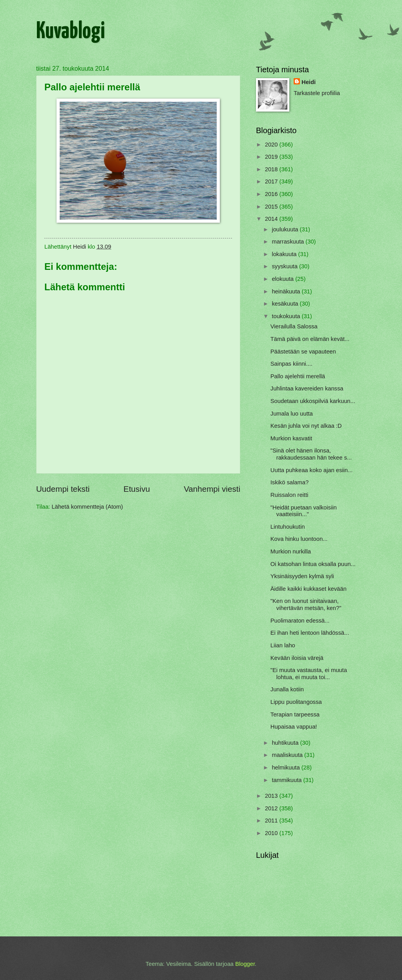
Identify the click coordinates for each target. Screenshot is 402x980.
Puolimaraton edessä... (300, 621)
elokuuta (283, 279)
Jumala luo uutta (292, 414)
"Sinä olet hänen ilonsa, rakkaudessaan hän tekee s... (311, 454)
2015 (272, 207)
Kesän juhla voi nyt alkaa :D (306, 426)
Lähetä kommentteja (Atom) (88, 507)
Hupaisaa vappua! (294, 727)
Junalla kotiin (287, 689)
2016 (272, 194)
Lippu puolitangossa (296, 702)
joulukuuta (286, 229)
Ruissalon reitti (290, 495)
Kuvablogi (70, 32)
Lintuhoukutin (288, 527)
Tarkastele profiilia (317, 93)
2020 (272, 145)
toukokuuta (287, 316)
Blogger (245, 964)
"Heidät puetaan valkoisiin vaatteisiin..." (304, 511)
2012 (272, 808)
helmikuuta (286, 768)
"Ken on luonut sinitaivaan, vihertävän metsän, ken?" (306, 604)
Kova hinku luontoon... (299, 539)
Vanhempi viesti (212, 489)
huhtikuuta (286, 743)
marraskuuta (289, 242)
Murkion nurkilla (291, 551)
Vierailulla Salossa (294, 326)
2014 (272, 219)
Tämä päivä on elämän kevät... (310, 339)
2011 (272, 821)
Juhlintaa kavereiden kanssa (307, 388)
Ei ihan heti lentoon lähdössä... (310, 633)
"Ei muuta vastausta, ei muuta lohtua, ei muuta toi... (309, 674)
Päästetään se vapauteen (303, 352)
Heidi (309, 82)
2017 (272, 181)
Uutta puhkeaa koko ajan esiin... (312, 470)
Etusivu (137, 489)
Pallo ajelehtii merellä (298, 376)
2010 (272, 833)
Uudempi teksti (63, 489)
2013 (272, 796)
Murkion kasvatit (291, 438)
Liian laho (283, 645)
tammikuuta (287, 780)
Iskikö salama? (290, 482)
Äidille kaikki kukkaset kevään (309, 589)
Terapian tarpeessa (295, 714)
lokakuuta (285, 254)
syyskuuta (285, 266)
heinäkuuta (287, 291)
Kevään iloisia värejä (297, 658)
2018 (272, 169)
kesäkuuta (286, 304)
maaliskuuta (288, 755)
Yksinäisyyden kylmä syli (302, 576)
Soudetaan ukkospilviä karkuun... (313, 401)
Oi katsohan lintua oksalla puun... (313, 564)
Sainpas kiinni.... (291, 364)
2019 (272, 157)
